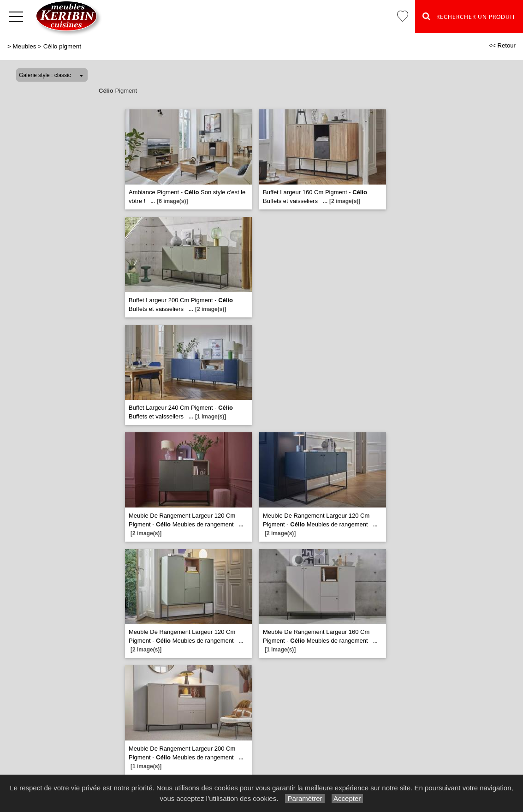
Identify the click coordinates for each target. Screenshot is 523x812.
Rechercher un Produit (469, 16)
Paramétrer (305, 798)
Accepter (348, 798)
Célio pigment (62, 46)
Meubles (25, 46)
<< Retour (502, 45)
